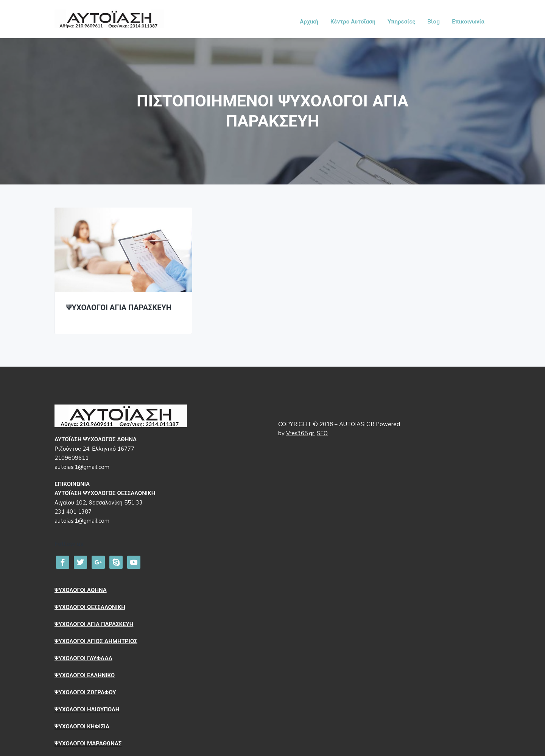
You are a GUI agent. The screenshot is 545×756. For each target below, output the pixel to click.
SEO (322, 433)
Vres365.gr (300, 433)
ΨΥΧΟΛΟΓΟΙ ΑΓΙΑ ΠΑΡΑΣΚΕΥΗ (119, 308)
